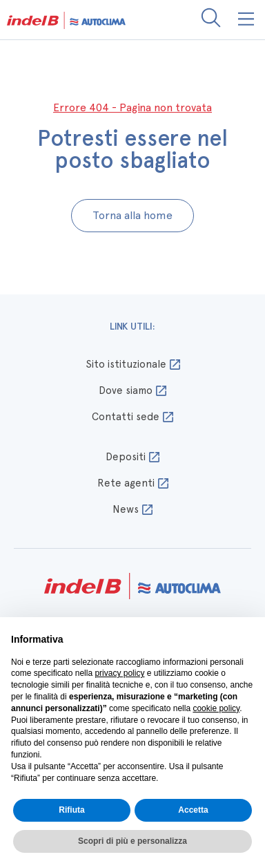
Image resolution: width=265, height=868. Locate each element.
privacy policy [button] (119, 673)
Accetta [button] (193, 810)
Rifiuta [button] (71, 810)
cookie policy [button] (216, 708)
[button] (247, 20)
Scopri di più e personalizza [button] (132, 841)
